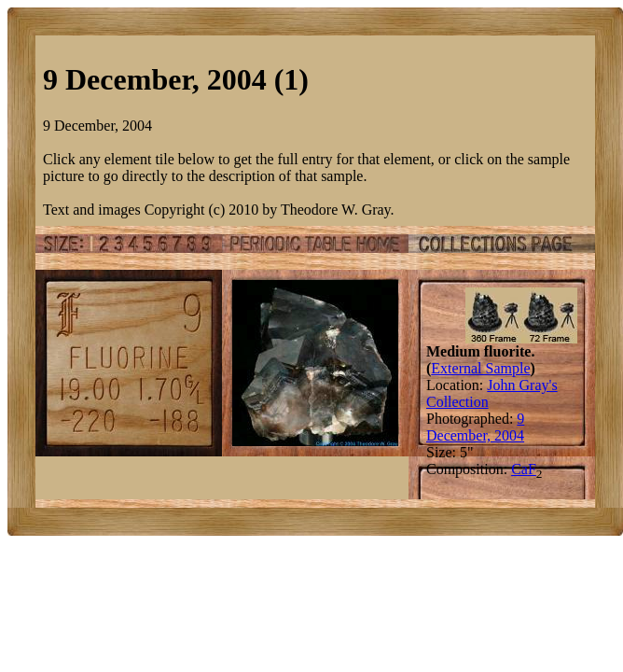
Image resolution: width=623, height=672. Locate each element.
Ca (519, 469)
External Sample (480, 368)
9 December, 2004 (475, 427)
